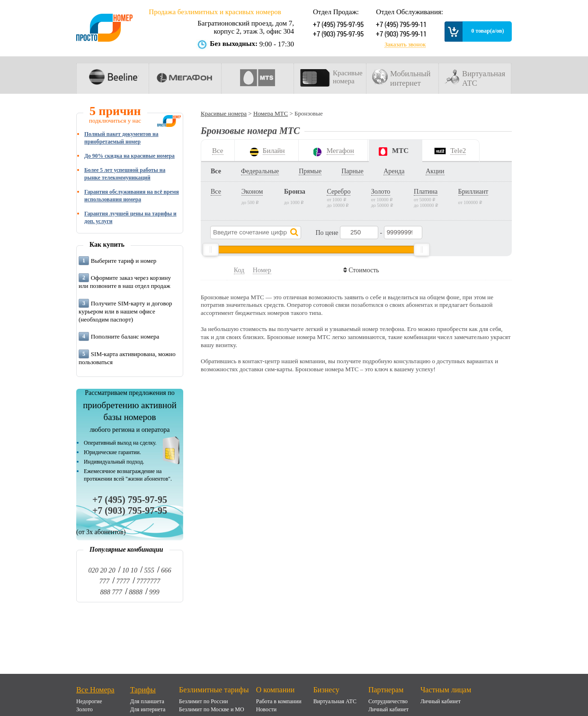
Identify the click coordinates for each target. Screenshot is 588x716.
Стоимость (363, 270)
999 (154, 592)
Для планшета (147, 701)
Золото (85, 709)
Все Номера (95, 690)
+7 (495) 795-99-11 (400, 24)
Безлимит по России (203, 701)
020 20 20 (102, 570)
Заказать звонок (405, 45)
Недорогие (89, 701)
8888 (136, 592)
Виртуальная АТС (335, 701)
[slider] (211, 250)
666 (166, 570)
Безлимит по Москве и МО (212, 709)
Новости (267, 709)
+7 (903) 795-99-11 (400, 34)
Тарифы (143, 690)
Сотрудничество (388, 701)
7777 (123, 581)
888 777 (111, 592)
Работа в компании (279, 701)
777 (104, 581)
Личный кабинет (388, 709)
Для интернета (148, 709)
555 (149, 570)
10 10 (130, 570)
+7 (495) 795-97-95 (337, 24)
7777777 (148, 581)
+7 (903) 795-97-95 (337, 34)
